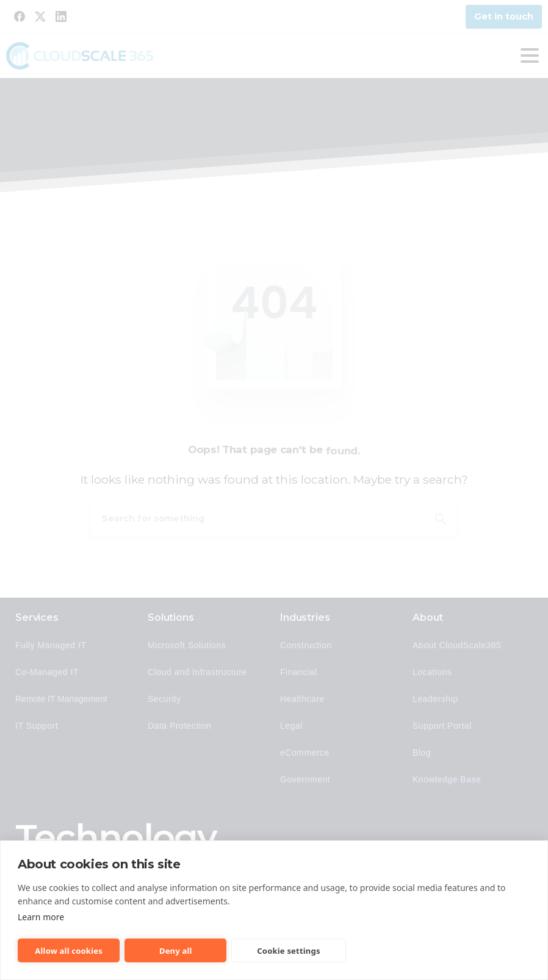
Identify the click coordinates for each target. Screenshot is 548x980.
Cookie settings (288, 951)
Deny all (176, 951)
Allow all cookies (69, 951)
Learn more (41, 917)
